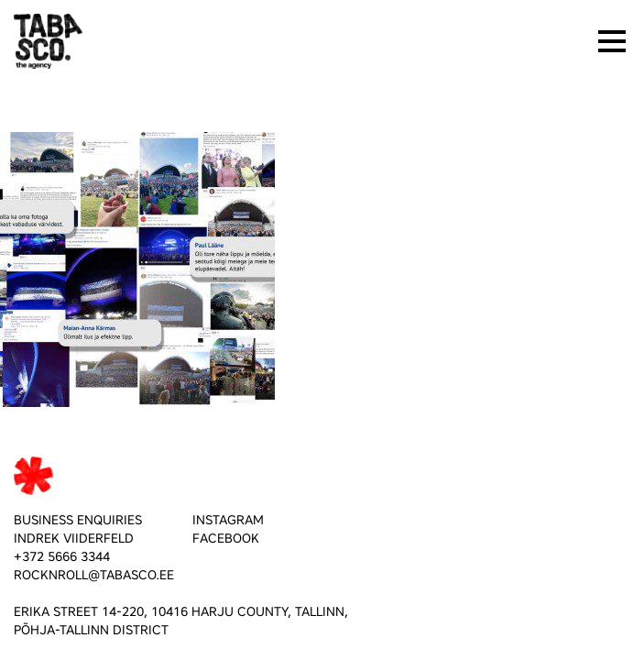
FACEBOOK (226, 539)
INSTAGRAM (228, 520)
